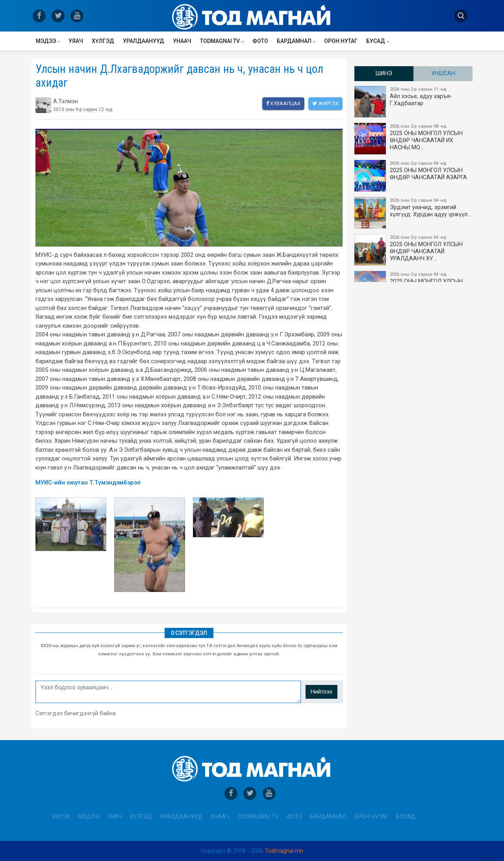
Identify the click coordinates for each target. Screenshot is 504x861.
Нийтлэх (321, 692)
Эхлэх (61, 817)
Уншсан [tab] (443, 73)
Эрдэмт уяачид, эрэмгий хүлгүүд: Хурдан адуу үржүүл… (414, 213)
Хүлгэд (103, 41)
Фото (260, 41)
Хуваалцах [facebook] (283, 103)
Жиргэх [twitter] (325, 103)
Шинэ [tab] (384, 73)
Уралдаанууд (144, 41)
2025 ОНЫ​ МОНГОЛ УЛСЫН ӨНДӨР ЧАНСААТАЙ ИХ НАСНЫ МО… (414, 139)
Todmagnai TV (220, 41)
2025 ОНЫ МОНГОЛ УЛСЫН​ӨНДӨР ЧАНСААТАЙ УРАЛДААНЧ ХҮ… (414, 250)
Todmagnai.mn (284, 851)
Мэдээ (46, 41)
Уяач (76, 41)
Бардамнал (294, 41)
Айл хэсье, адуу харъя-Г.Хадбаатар (414, 102)
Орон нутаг (341, 41)
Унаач (182, 41)
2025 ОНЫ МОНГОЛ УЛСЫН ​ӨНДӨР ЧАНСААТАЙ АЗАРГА (414, 176)
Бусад (376, 41)
